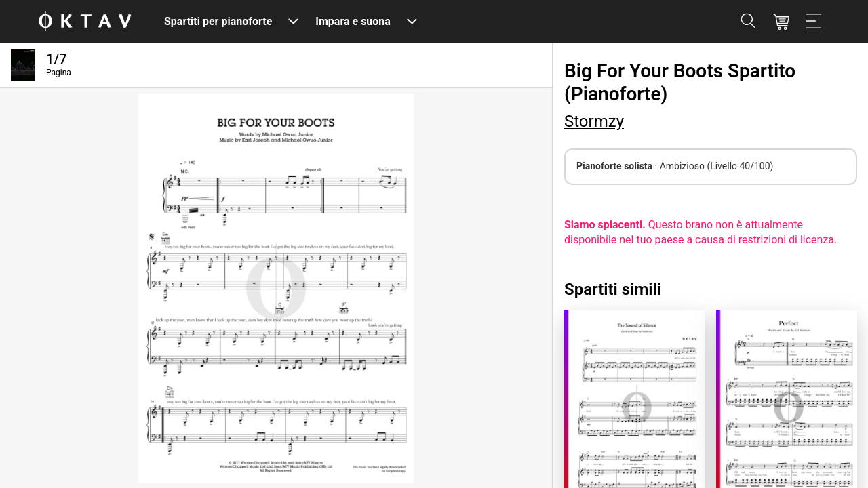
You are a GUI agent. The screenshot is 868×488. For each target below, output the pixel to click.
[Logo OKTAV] (85, 22)
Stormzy (594, 121)
